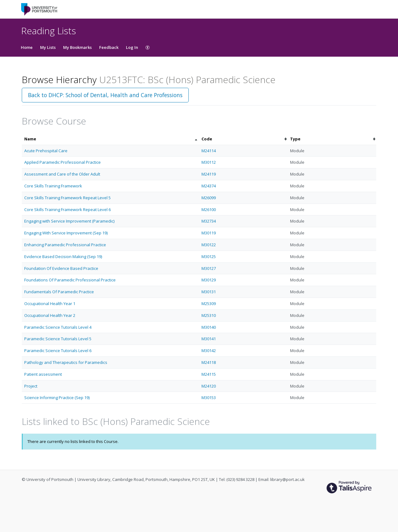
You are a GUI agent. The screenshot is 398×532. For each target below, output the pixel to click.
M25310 (209, 315)
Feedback (109, 47)
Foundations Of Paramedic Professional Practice (70, 280)
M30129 (209, 280)
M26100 (209, 210)
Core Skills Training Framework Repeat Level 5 (67, 198)
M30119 (209, 233)
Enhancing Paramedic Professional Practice (65, 245)
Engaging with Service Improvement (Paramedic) (69, 221)
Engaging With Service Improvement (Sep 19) (66, 233)
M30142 (209, 351)
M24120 (209, 386)
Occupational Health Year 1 (50, 304)
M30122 (209, 245)
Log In (132, 47)
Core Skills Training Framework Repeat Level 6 (67, 210)
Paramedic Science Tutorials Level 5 (58, 339)
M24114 (209, 151)
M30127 (209, 268)
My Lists (48, 47)
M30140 (209, 327)
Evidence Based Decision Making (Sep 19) (63, 257)
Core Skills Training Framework (53, 186)
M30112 (209, 162)
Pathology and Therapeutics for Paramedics (66, 362)
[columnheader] (110, 139)
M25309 (209, 304)
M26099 (209, 198)
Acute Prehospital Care (46, 151)
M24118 (209, 362)
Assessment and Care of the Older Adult (62, 174)
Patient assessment (43, 374)
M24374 (209, 186)
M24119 (209, 174)
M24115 (209, 374)
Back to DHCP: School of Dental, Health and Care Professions (105, 95)
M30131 (209, 292)
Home (27, 47)
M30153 (209, 398)
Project (31, 386)
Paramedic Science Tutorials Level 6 (58, 351)
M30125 (209, 257)
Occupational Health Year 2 (50, 315)
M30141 (209, 339)
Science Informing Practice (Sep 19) (57, 398)
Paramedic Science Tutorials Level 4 (58, 327)
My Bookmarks (77, 47)
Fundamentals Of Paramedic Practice (59, 292)
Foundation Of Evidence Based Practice (61, 268)
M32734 (209, 221)
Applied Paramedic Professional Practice (62, 162)
